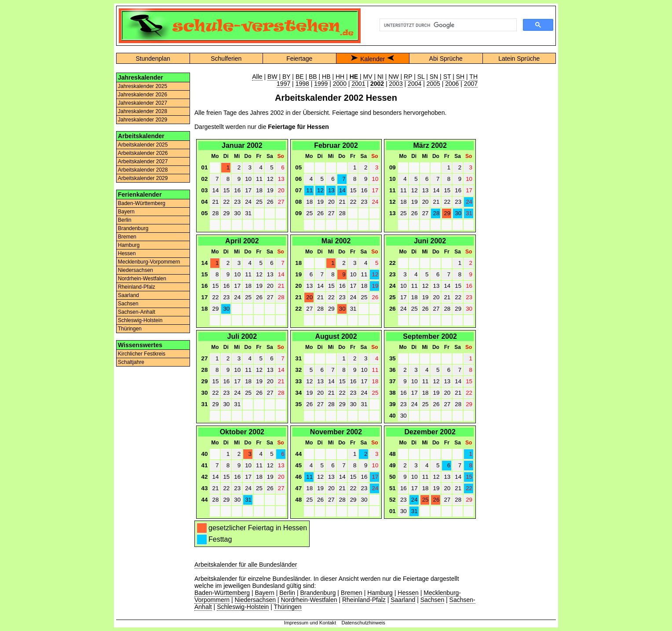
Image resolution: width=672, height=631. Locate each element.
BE (300, 77)
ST (447, 77)
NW (393, 77)
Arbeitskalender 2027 (143, 161)
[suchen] (447, 25)
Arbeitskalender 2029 (143, 178)
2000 (340, 84)
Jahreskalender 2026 (142, 95)
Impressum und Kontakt (310, 623)
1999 (321, 84)
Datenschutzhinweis (363, 623)
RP (408, 77)
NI (380, 77)
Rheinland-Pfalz (137, 287)
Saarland (128, 295)
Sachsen (128, 304)
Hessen (127, 253)
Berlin (125, 220)
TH (473, 77)
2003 (396, 84)
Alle (257, 77)
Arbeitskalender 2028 (143, 170)
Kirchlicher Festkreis (142, 354)
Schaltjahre (131, 362)
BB (313, 77)
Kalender (373, 59)
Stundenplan (153, 59)
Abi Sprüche (446, 59)
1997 (283, 84)
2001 (358, 84)
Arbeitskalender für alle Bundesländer (246, 565)
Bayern (126, 212)
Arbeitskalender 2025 (143, 145)
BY (286, 77)
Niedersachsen (135, 270)
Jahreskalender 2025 (142, 86)
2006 (452, 84)
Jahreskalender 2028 (142, 111)
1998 (302, 84)
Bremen (127, 237)
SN (434, 77)
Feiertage (299, 59)
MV (368, 77)
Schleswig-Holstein (140, 320)
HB (326, 77)
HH (340, 77)
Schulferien (226, 59)
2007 (471, 84)
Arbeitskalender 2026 (143, 153)
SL (421, 77)
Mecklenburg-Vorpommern (149, 262)
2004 (415, 84)
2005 (433, 84)
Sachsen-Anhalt (137, 312)
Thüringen (130, 329)
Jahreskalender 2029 (142, 120)
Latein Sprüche (519, 59)
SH (460, 77)
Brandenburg (133, 228)
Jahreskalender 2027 (142, 103)
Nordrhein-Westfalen (142, 279)
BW (272, 77)
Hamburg (129, 245)
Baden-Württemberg (142, 203)
